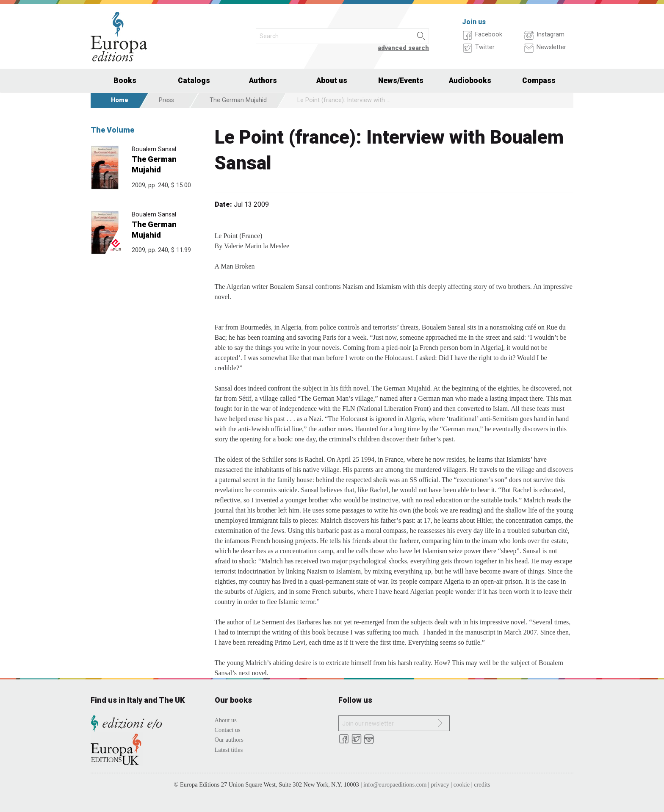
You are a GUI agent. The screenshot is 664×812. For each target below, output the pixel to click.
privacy (440, 784)
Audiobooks (470, 80)
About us (332, 80)
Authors (263, 80)
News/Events (401, 80)
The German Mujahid (238, 100)
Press (166, 100)
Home (120, 100)
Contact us (228, 730)
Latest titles (229, 750)
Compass (539, 80)
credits (482, 784)
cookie (462, 784)
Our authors (229, 740)
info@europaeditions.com (395, 784)
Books (125, 80)
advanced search (403, 48)
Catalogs (194, 80)
